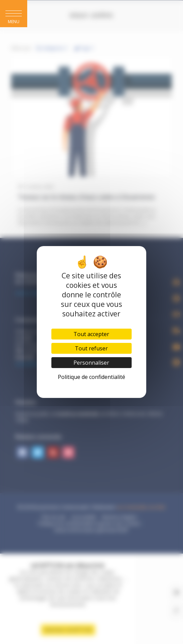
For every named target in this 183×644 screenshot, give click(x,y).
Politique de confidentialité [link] (91, 377)
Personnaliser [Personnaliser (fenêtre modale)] (91, 363)
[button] (14, 14)
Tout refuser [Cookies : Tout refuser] (91, 348)
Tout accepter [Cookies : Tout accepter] (91, 334)
